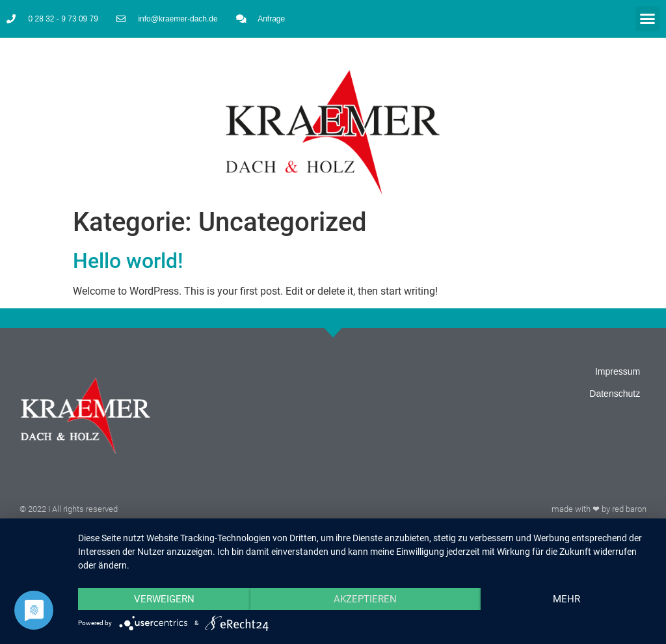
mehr (566, 599)
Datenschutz (615, 394)
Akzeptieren (365, 599)
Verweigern (164, 599)
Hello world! (128, 261)
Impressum (618, 371)
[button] (648, 19)
